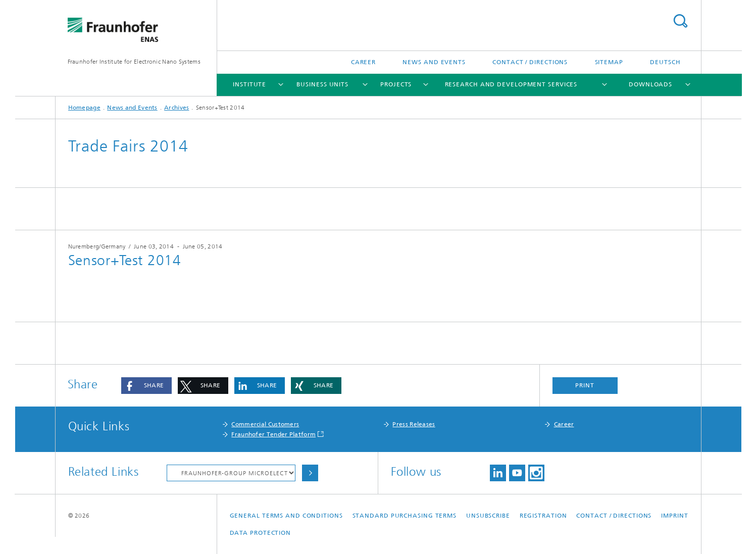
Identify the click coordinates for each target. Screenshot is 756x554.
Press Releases (414, 424)
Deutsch (665, 62)
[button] (146, 386)
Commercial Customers (265, 424)
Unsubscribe (488, 516)
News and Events (434, 62)
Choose (310, 473)
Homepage (84, 108)
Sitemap (609, 62)
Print (585, 385)
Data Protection (261, 533)
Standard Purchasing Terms (405, 516)
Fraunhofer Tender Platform (273, 434)
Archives (177, 108)
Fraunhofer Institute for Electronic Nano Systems (134, 62)
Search (680, 21)
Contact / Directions (530, 62)
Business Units (322, 84)
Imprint (674, 516)
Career (363, 62)
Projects (396, 84)
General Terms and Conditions (286, 516)
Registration (543, 516)
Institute (249, 84)
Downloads (650, 84)
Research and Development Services (511, 84)
